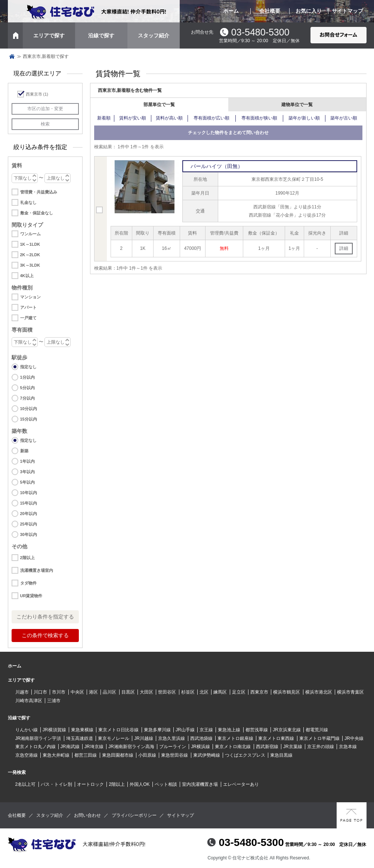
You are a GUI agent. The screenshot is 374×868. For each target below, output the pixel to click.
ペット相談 (166, 784)
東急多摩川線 (157, 730)
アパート (28, 307)
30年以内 (29, 534)
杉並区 (188, 692)
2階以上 (27, 558)
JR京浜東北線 (287, 730)
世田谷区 (167, 692)
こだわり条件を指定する (45, 617)
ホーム (231, 11)
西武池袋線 (201, 738)
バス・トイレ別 (56, 784)
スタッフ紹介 (154, 35)
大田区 (146, 692)
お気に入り (309, 11)
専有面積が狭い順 (259, 118)
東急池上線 (229, 730)
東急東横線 (82, 730)
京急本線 (348, 747)
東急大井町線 (56, 755)
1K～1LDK (30, 244)
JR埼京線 (94, 747)
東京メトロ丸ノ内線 (35, 747)
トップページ (12, 56)
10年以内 (29, 493)
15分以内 (29, 419)
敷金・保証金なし (37, 213)
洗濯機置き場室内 (37, 570)
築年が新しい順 (304, 118)
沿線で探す (101, 35)
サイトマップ (347, 11)
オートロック (90, 784)
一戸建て (28, 318)
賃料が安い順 (133, 118)
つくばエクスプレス (245, 755)
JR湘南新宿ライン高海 (131, 747)
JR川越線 (144, 738)
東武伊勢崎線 (207, 755)
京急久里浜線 (171, 738)
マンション (30, 297)
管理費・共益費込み (39, 192)
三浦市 (54, 701)
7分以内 (27, 398)
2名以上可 (26, 784)
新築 (24, 451)
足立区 (239, 692)
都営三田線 (86, 755)
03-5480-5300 (260, 32)
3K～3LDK (30, 265)
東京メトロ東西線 (276, 738)
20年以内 (29, 514)
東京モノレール (114, 738)
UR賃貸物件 (31, 596)
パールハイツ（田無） (217, 166)
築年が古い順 (344, 118)
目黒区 (128, 692)
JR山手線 (185, 730)
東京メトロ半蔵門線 (319, 738)
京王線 (206, 730)
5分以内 (27, 388)
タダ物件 (28, 583)
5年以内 (27, 482)
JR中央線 (354, 738)
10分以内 (29, 409)
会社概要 (270, 11)
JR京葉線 (293, 747)
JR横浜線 (200, 747)
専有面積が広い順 (211, 118)
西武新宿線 (267, 747)
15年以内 (29, 503)
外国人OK (140, 784)
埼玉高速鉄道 (80, 738)
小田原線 (147, 755)
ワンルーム (30, 234)
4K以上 (27, 276)
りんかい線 (27, 730)
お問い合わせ (87, 815)
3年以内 (27, 472)
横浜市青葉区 (350, 692)
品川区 (109, 692)
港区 (93, 692)
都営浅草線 (257, 730)
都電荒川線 (317, 730)
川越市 (22, 692)
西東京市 (37, 94)
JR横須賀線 (54, 730)
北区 (204, 692)
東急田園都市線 (118, 755)
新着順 (104, 118)
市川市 (59, 692)
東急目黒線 (281, 755)
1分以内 (27, 377)
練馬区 (220, 692)
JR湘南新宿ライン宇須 (38, 738)
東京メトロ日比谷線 (118, 730)
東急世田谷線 (174, 755)
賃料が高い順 (169, 118)
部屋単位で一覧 (159, 105)
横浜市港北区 (319, 692)
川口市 (40, 692)
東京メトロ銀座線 (235, 738)
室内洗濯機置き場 (200, 784)
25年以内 (29, 524)
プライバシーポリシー (134, 815)
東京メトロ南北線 (233, 747)
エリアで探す (49, 35)
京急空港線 (27, 755)
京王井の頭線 (321, 747)
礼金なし (28, 202)
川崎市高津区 (29, 701)
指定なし (28, 367)
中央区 (77, 692)
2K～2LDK (30, 255)
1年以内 (27, 461)
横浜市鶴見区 (287, 692)
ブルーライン (173, 747)
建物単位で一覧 (297, 105)
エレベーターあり (241, 784)
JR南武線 (70, 747)
